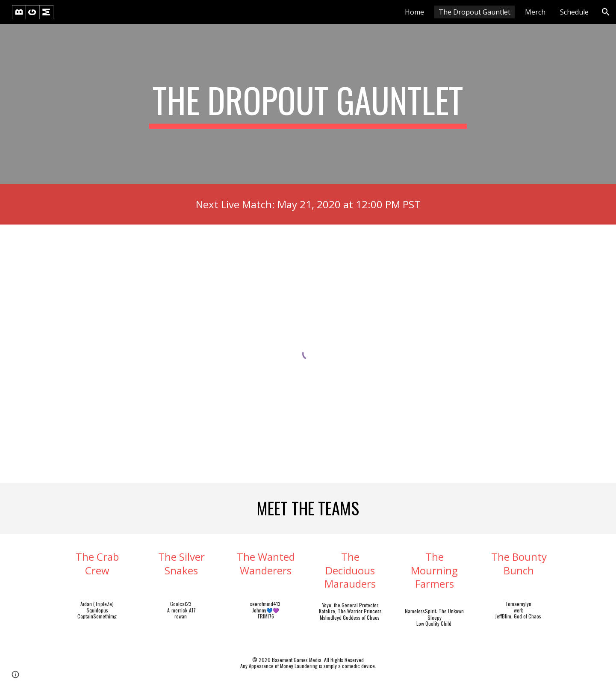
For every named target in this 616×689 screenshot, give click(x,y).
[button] (606, 12)
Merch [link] (535, 12)
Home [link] (414, 12)
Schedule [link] (574, 12)
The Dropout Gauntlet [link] (475, 12)
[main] (308, 104)
